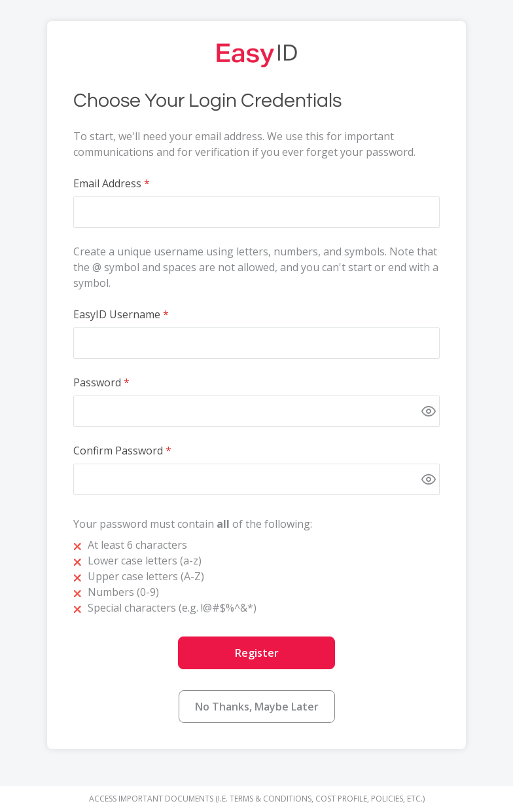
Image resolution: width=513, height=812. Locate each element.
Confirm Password (118, 451)
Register (257, 653)
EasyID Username (117, 314)
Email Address (107, 183)
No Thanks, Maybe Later (257, 707)
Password (97, 382)
